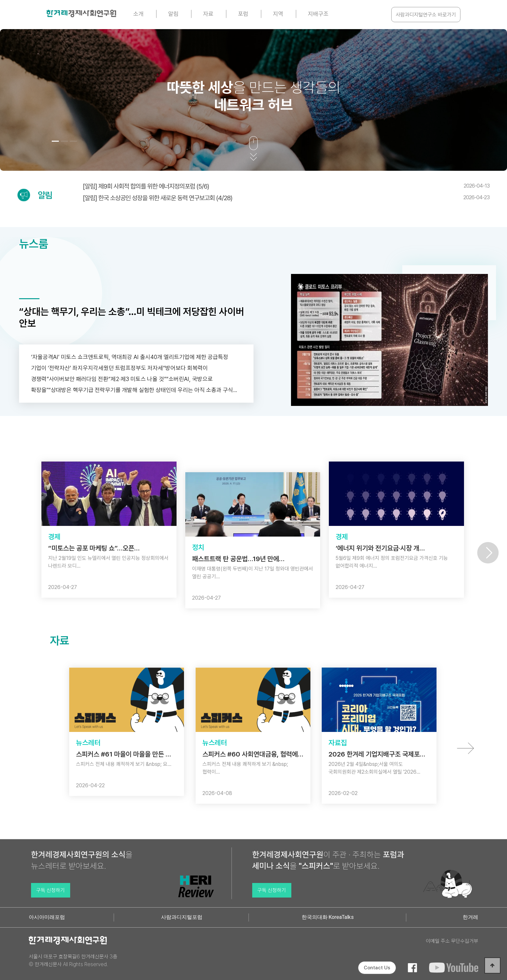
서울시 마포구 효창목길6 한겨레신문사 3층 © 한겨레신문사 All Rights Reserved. (73, 960)
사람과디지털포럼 (182, 917)
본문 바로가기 (0, 0)
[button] (55, 141)
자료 (208, 14)
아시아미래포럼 (47, 917)
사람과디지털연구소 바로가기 (426, 15)
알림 (173, 14)
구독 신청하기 (50, 890)
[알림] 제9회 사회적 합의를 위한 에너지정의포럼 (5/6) (286, 186)
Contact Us (377, 968)
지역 (278, 14)
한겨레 (470, 917)
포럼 (243, 14)
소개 (138, 14)
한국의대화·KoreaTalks (328, 917)
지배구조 (318, 14)
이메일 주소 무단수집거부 (452, 941)
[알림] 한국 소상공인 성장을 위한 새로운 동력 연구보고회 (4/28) (286, 198)
